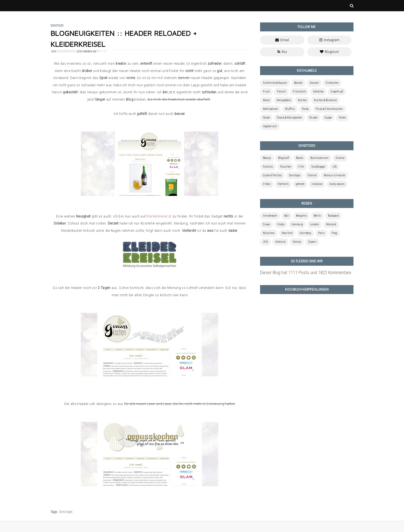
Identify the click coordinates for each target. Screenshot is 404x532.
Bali (287, 216)
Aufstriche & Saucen (275, 83)
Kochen (302, 100)
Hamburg (297, 224)
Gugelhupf (337, 92)
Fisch (266, 92)
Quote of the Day (272, 175)
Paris (321, 233)
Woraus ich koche (334, 175)
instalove (317, 184)
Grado (281, 224)
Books (300, 158)
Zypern (312, 242)
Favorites (286, 167)
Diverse (340, 158)
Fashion (268, 167)
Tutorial (312, 175)
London (315, 224)
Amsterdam (270, 216)
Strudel (313, 118)
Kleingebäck (284, 100)
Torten (342, 118)
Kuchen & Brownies (325, 100)
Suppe (328, 118)
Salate (266, 118)
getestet (300, 184)
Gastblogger (318, 167)
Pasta (305, 109)
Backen (298, 83)
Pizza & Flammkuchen (329, 109)
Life (335, 167)
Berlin (317, 216)
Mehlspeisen (270, 109)
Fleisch (281, 92)
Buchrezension (319, 158)
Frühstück (299, 92)
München (269, 233)
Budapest (333, 216)
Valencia (280, 242)
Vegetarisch (270, 126)
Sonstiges (66, 512)
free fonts (283, 184)
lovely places (337, 184)
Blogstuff (284, 158)
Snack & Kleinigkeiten (290, 118)
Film (301, 167)
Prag (334, 233)
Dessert (314, 83)
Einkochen (332, 83)
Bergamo (301, 216)
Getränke (318, 92)
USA (266, 242)
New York (287, 233)
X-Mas (267, 184)
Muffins (290, 109)
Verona (297, 242)
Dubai (267, 224)
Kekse (266, 100)
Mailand (331, 224)
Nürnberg (305, 233)
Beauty (267, 158)
